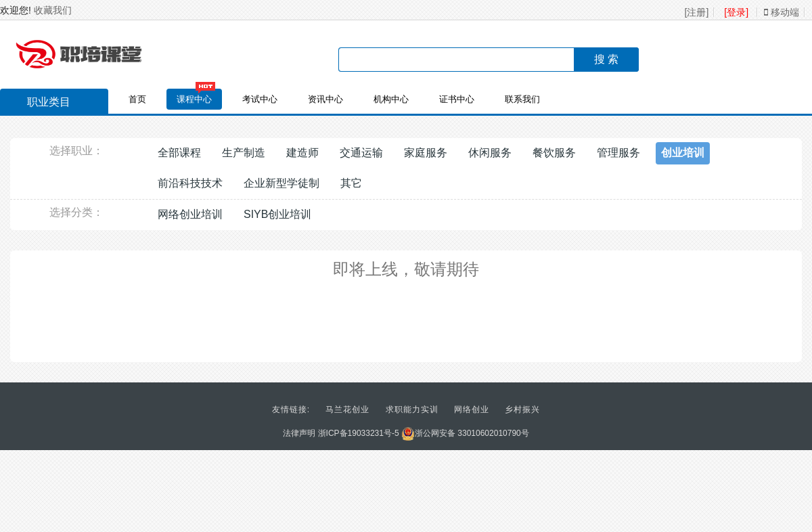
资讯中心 (325, 99)
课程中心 (194, 99)
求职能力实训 (412, 409)
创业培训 (683, 153)
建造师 (302, 153)
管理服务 (618, 153)
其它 (351, 183)
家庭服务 (426, 153)
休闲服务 (490, 153)
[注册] (697, 12)
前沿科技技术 (190, 183)
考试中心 (260, 99)
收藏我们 (53, 10)
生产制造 (244, 153)
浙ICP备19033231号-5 (359, 433)
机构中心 (391, 99)
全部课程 (179, 153)
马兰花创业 (347, 409)
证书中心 (457, 99)
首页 (137, 99)
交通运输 (361, 153)
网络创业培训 (190, 214)
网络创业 (472, 409)
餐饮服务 (554, 153)
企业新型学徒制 (281, 183)
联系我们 (522, 99)
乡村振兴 (522, 409)
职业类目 (42, 104)
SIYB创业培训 (277, 214)
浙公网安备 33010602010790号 (465, 433)
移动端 (782, 12)
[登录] (736, 12)
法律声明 (299, 433)
